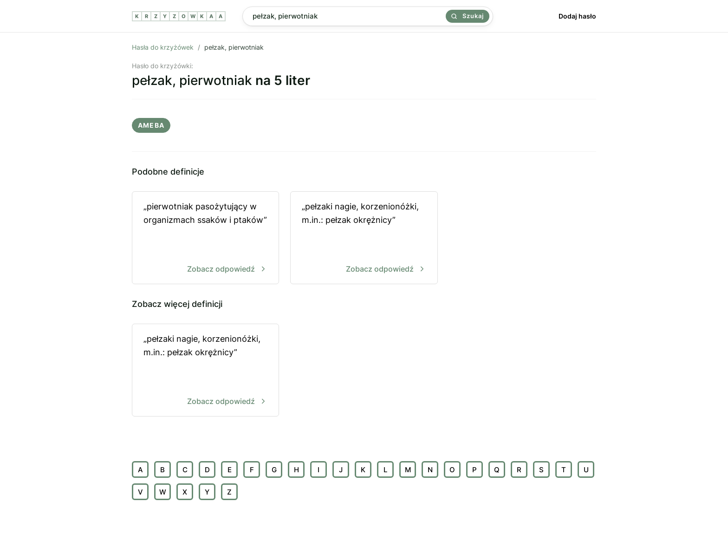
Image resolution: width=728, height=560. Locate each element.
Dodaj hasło (577, 16)
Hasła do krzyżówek (163, 47)
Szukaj (468, 16)
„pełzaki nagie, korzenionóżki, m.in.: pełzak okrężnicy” (364, 238)
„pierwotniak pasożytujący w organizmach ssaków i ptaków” (205, 238)
